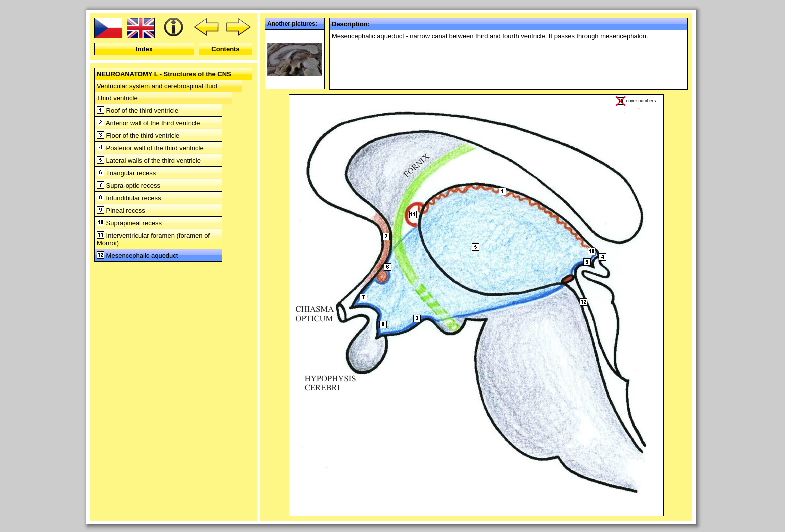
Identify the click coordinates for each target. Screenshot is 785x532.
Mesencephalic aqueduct (137, 255)
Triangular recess (126, 173)
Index (144, 49)
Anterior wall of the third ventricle (148, 123)
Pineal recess (121, 210)
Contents (225, 49)
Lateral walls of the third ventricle (149, 160)
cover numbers (641, 101)
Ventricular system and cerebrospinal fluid (157, 86)
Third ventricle (117, 98)
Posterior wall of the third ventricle (150, 148)
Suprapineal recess (129, 223)
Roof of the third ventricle (137, 110)
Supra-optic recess (128, 185)
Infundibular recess (129, 198)
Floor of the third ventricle (138, 135)
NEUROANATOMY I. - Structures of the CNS (164, 74)
